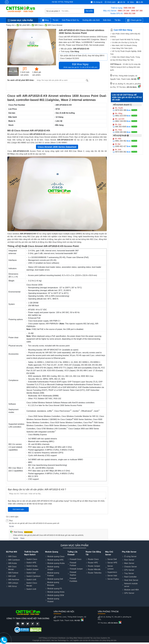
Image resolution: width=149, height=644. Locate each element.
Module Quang (52, 552)
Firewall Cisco (76, 559)
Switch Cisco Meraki (32, 584)
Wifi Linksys (13, 583)
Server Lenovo (111, 567)
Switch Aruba (32, 566)
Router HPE (93, 563)
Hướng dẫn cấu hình (91, 20)
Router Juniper (94, 566)
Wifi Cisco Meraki (12, 568)
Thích (22, 538)
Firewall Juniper (76, 569)
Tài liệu (119, 20)
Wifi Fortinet (13, 573)
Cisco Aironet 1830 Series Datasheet (57, 147)
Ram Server (129, 560)
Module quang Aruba (56, 563)
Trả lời (11, 526)
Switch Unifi (31, 580)
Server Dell (112, 559)
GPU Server (129, 593)
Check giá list (134, 20)
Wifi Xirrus (13, 586)
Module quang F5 (55, 589)
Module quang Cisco (56, 556)
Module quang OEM (56, 595)
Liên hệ (121, 2)
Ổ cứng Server (130, 556)
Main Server (129, 563)
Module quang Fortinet (53, 574)
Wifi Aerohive (14, 580)
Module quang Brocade (53, 584)
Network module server (131, 585)
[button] (53, 47)
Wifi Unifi (12, 576)
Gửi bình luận (18, 509)
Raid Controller (130, 577)
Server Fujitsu (113, 579)
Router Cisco (93, 559)
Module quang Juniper (53, 568)
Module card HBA (131, 590)
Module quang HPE (55, 560)
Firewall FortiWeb (73, 580)
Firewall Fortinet (73, 564)
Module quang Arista (56, 592)
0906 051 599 (130, 13)
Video (131, 2)
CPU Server (129, 570)
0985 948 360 (129, 8)
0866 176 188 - (124, 11)
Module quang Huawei (53, 600)
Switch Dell (31, 573)
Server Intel (112, 576)
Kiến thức (107, 20)
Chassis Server (130, 567)
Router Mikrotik (94, 569)
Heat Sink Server (131, 580)
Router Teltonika (95, 573)
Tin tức (56, 20)
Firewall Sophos (73, 574)
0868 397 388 (137, 11)
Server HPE (112, 563)
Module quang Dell (55, 579)
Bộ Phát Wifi (12, 552)
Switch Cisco (32, 559)
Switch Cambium (33, 576)
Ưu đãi (140, 2)
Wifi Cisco (12, 556)
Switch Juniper (32, 569)
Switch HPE (31, 563)
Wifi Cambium (14, 560)
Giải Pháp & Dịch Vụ (71, 20)
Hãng (46, 20)
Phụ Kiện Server (129, 552)
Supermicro (112, 572)
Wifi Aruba (13, 563)
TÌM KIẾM (89, 11)
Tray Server (129, 573)
